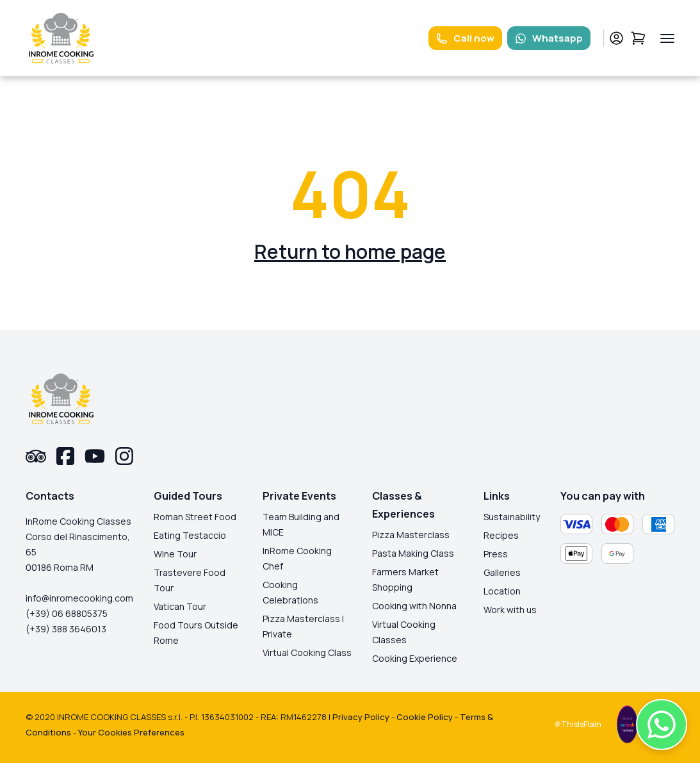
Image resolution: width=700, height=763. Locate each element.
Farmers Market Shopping (405, 579)
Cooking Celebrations (290, 592)
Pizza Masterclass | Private (303, 626)
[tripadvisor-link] (36, 456)
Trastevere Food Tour (190, 580)
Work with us (510, 610)
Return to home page (350, 251)
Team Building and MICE (301, 524)
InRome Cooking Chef (297, 558)
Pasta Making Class (413, 553)
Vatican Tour (180, 606)
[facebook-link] (65, 456)
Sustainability (512, 517)
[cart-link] (638, 38)
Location (502, 591)
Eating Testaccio (190, 535)
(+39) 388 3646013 (66, 629)
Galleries (502, 572)
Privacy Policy (361, 717)
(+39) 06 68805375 (67, 613)
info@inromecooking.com (79, 598)
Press (496, 554)
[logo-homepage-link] (61, 38)
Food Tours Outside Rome (196, 633)
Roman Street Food (195, 517)
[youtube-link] (95, 456)
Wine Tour (175, 554)
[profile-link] (616, 38)
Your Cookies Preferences (131, 732)
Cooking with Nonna (414, 606)
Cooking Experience (415, 658)
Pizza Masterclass (411, 535)
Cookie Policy (425, 717)
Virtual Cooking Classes (404, 632)
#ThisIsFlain (578, 724)
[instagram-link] (124, 456)
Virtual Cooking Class (307, 652)
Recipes (501, 535)
